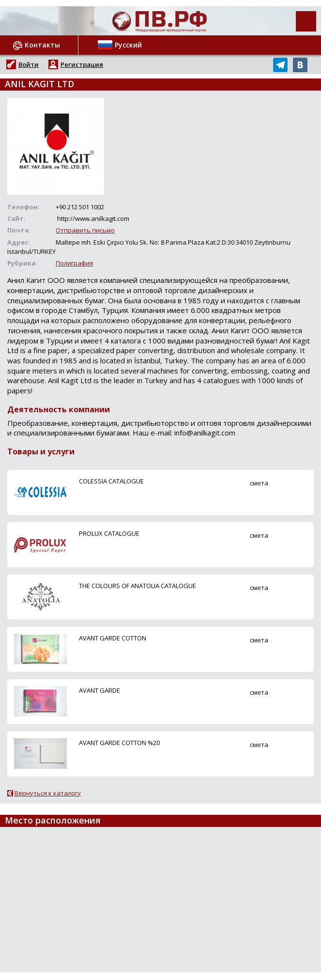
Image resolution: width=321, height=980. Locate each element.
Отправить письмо (85, 230)
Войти (29, 64)
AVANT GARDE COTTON (113, 638)
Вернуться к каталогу (48, 793)
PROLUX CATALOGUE (109, 533)
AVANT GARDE (99, 690)
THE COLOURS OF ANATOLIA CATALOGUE (138, 586)
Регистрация (82, 64)
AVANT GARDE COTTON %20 (119, 743)
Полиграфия (74, 263)
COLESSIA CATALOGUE (111, 481)
